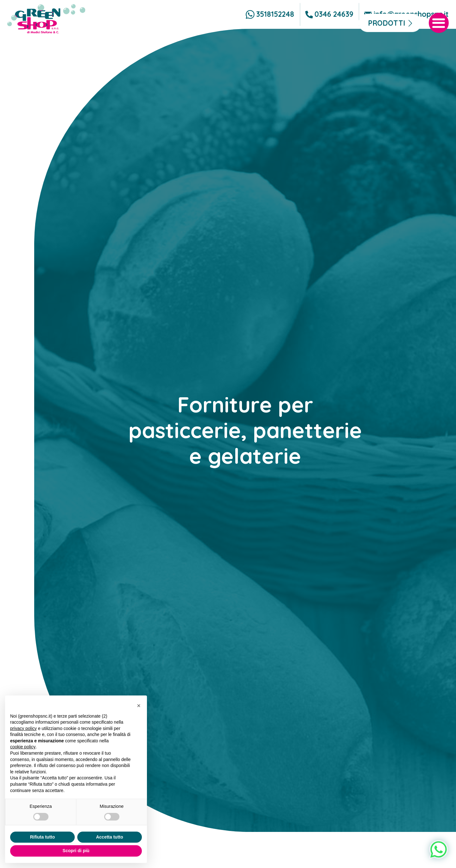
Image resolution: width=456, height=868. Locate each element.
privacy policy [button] (23, 728)
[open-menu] (439, 46)
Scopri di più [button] (76, 851)
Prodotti (386, 46)
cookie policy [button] (23, 747)
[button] (139, 706)
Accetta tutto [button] (110, 837)
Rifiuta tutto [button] (43, 837)
